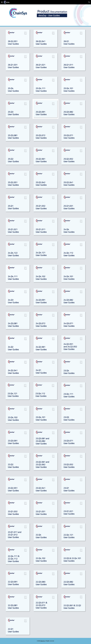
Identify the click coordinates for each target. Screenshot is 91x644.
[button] (2, 2)
